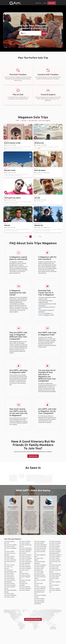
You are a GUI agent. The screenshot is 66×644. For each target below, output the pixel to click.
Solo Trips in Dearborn (55, 546)
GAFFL (18, 121)
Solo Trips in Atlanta (9, 557)
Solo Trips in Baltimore (25, 563)
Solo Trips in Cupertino (25, 560)
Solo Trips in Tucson (54, 545)
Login (45, 3)
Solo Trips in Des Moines (40, 546)
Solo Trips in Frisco (54, 568)
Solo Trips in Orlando (24, 543)
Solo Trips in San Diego (10, 585)
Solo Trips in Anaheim (25, 590)
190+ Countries (29, 37)
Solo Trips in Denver (9, 558)
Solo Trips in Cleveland (55, 543)
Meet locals (42, 313)
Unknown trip (39, 225)
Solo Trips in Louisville (55, 560)
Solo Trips (24, 121)
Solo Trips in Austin (9, 575)
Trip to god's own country (12, 198)
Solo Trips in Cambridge (40, 565)
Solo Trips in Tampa (9, 594)
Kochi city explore (40, 170)
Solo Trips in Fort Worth (55, 565)
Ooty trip (7, 225)
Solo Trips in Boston (9, 577)
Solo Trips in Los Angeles (10, 545)
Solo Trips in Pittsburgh (25, 567)
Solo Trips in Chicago (9, 546)
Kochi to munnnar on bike (12, 143)
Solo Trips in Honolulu (25, 575)
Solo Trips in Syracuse (55, 573)
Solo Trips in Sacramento (25, 555)
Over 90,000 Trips (39, 37)
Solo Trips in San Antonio (25, 548)
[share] (30, 129)
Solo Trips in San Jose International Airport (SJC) (40, 592)
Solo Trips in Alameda (40, 541)
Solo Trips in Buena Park (40, 548)
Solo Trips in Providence (25, 568)
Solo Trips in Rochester (55, 550)
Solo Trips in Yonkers (9, 597)
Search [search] (45, 33)
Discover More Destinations (33, 619)
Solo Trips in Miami (39, 572)
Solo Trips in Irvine (24, 573)
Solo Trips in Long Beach (55, 555)
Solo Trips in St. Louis (24, 565)
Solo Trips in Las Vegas (40, 550)
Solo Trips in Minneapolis (40, 545)
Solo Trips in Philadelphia (25, 550)
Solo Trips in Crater (54, 567)
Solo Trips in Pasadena (55, 557)
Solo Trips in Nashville (25, 587)
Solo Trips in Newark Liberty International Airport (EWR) (39, 602)
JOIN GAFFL (52, 3)
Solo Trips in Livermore (25, 557)
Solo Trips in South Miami (25, 558)
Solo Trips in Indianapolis (10, 595)
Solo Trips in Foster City (55, 575)
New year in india (10, 170)
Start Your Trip (33, 456)
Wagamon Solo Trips (33, 117)
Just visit (37, 198)
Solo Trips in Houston (10, 583)
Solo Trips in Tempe (54, 558)
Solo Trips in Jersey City (10, 560)
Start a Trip (38, 3)
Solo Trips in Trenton (9, 565)
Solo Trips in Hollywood (25, 589)
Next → (41, 237)
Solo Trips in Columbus (25, 541)
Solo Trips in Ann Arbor (55, 541)
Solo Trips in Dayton (54, 577)
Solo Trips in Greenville (40, 587)
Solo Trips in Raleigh (39, 567)
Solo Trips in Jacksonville (25, 562)
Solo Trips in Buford (39, 543)
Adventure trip (39, 143)
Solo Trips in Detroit (54, 548)
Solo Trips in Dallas (9, 573)
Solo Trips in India (33, 121)
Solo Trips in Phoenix (9, 578)
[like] (30, 126)
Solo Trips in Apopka (39, 599)
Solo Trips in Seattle (9, 552)
